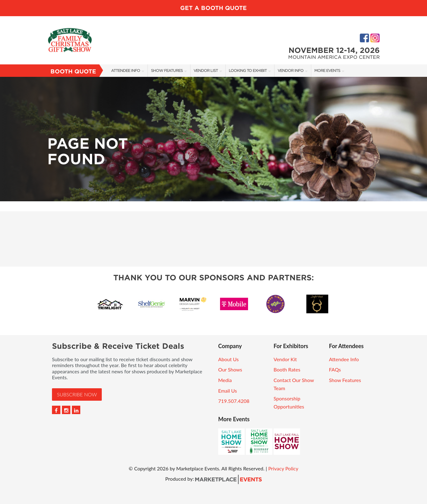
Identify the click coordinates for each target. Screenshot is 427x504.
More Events (327, 70)
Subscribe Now (77, 394)
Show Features (167, 70)
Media (225, 380)
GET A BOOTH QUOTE (213, 8)
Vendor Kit (285, 359)
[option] (213, 139)
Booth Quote (73, 71)
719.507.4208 (234, 401)
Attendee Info (126, 70)
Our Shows (230, 369)
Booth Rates (287, 369)
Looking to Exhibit (248, 70)
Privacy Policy (283, 468)
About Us (228, 359)
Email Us (228, 391)
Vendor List (206, 70)
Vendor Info (291, 70)
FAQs (335, 369)
